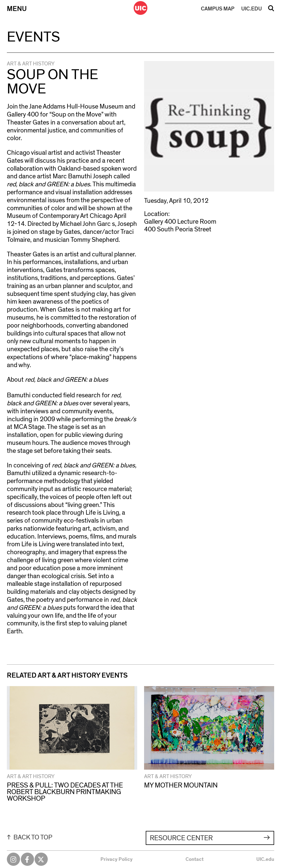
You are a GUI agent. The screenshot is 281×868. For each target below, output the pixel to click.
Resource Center (181, 838)
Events (33, 37)
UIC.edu (265, 859)
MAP (218, 9)
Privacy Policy (116, 859)
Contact (195, 859)
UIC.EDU (252, 9)
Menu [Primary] (17, 9)
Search (271, 10)
